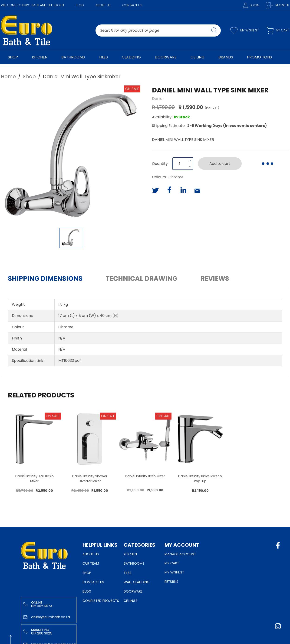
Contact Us (132, 5)
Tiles (127, 573)
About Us (103, 5)
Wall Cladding (137, 582)
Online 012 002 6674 (38, 604)
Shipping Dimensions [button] (45, 279)
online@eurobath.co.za (47, 617)
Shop (87, 573)
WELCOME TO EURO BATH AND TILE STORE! (32, 5)
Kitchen (130, 554)
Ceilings (130, 601)
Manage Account (180, 554)
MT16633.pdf (70, 361)
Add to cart (220, 164)
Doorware (133, 591)
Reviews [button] (215, 279)
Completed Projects (101, 601)
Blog (80, 5)
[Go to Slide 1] (71, 238)
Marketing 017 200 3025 (38, 631)
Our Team (91, 563)
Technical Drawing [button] (142, 279)
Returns (171, 582)
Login (251, 5)
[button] (71, 155)
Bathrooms (134, 563)
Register (278, 5)
